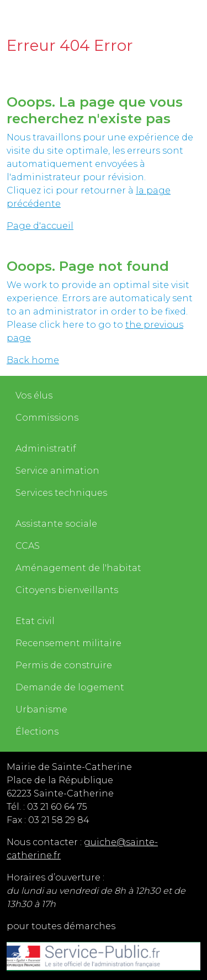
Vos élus (34, 395)
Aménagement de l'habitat (78, 568)
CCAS (28, 546)
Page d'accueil (40, 226)
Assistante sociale (56, 524)
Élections (37, 732)
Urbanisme (41, 709)
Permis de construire (64, 665)
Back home (33, 360)
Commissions (47, 418)
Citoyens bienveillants (67, 590)
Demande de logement (70, 687)
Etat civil (35, 621)
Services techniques (61, 493)
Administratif (46, 449)
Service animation (57, 471)
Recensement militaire (68, 643)
